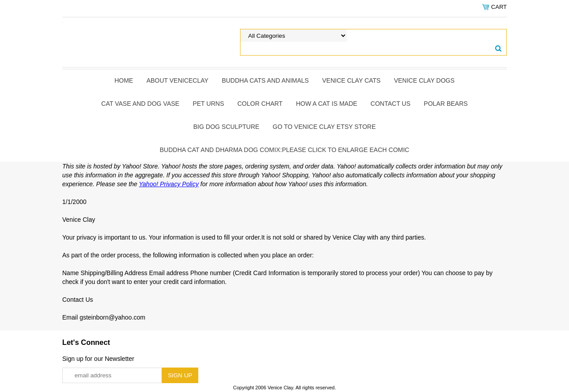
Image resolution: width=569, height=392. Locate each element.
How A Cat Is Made (327, 104)
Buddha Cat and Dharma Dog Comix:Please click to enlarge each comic (284, 150)
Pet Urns (208, 104)
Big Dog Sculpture (226, 127)
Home (124, 80)
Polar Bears (446, 104)
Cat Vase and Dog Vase (140, 104)
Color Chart (260, 104)
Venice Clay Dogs (424, 80)
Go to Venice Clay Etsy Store (324, 127)
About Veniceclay (177, 80)
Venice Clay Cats (351, 80)
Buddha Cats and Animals (265, 80)
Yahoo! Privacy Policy (169, 184)
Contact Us (391, 104)
